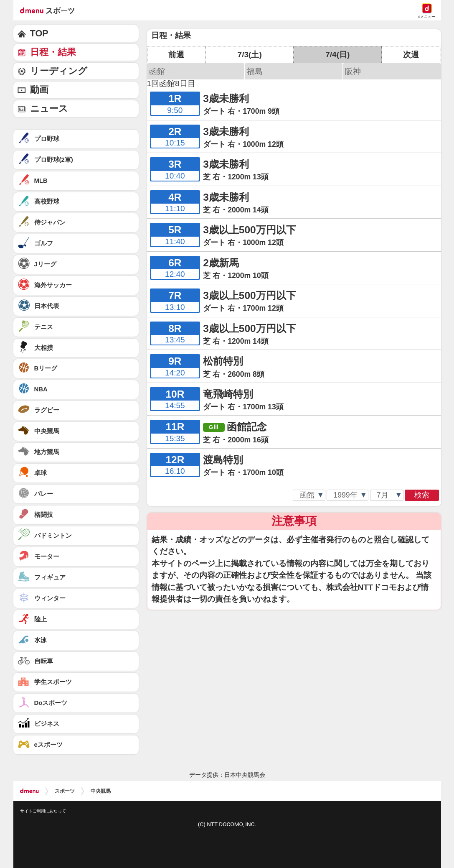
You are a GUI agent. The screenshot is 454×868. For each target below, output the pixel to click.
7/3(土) (250, 55)
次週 (411, 55)
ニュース (49, 108)
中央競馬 (101, 791)
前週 (176, 55)
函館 (157, 71)
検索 (422, 495)
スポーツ (65, 791)
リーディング (59, 71)
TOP (39, 33)
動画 (39, 90)
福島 (255, 71)
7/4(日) (337, 55)
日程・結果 (53, 52)
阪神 (353, 71)
